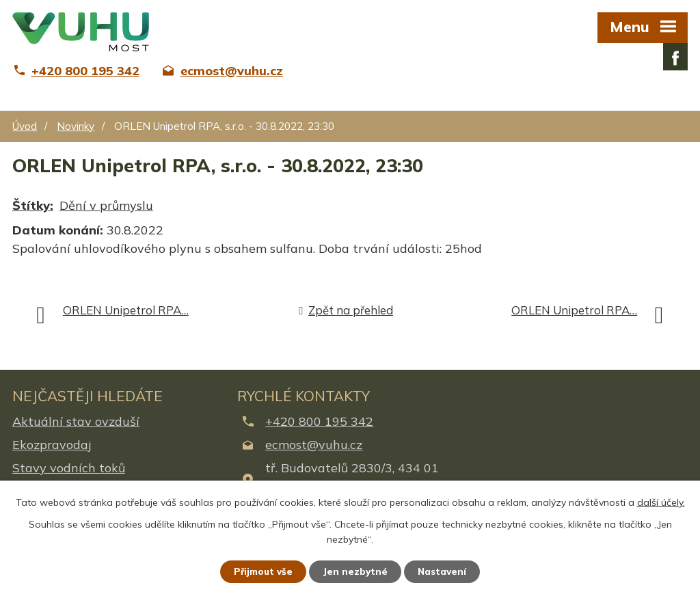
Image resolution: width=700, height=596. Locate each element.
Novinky (76, 126)
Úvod (25, 126)
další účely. (661, 501)
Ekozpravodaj (52, 445)
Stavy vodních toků (69, 468)
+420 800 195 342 (319, 421)
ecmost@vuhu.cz (314, 445)
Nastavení (446, 571)
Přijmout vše (261, 571)
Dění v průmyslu (106, 205)
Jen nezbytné (356, 571)
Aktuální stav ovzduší (76, 421)
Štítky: (33, 205)
